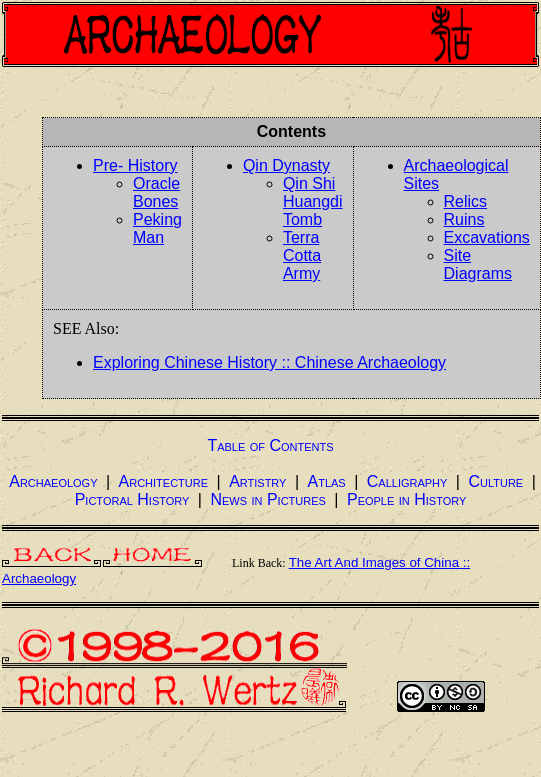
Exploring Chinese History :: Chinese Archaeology (269, 362)
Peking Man (157, 228)
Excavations (487, 237)
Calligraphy (407, 481)
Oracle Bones (156, 192)
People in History (406, 499)
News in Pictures (267, 499)
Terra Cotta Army (302, 255)
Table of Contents (270, 445)
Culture (495, 481)
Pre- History (135, 165)
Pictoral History (132, 499)
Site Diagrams (478, 264)
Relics (466, 201)
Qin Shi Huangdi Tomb (313, 201)
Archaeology (53, 481)
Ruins (464, 219)
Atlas (327, 481)
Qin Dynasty (286, 165)
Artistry (257, 481)
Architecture (164, 481)
